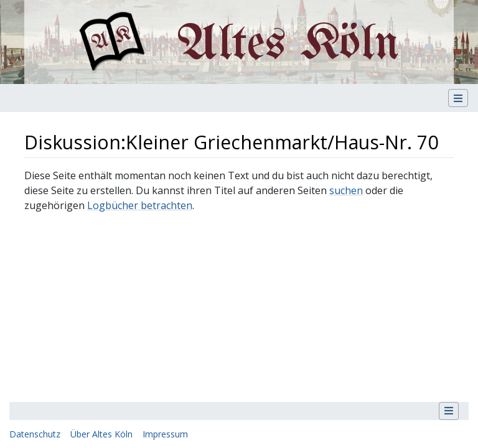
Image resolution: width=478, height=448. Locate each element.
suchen (346, 190)
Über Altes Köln (101, 434)
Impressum (165, 434)
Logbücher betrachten (140, 205)
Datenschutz (35, 434)
